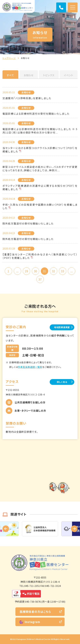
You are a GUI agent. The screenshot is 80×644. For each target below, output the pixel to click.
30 (35, 271)
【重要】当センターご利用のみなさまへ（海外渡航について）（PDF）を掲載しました (40, 256)
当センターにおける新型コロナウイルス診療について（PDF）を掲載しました (40, 150)
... (17, 271)
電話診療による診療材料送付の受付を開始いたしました (36, 114)
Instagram (30, 622)
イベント (69, 75)
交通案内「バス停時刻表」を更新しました (27, 98)
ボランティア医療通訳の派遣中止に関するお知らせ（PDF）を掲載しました (40, 187)
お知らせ (29, 75)
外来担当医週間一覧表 (30, 367)
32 (53, 271)
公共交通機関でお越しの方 (30, 402)
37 (40, 279)
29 (26, 271)
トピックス (49, 75)
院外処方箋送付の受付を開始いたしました (28, 223)
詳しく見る (62, 382)
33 (62, 271)
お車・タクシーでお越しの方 (30, 411)
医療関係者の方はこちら (35, 612)
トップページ (9, 58)
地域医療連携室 (62, 327)
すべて (10, 75)
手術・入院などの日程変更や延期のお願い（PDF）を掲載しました (40, 206)
